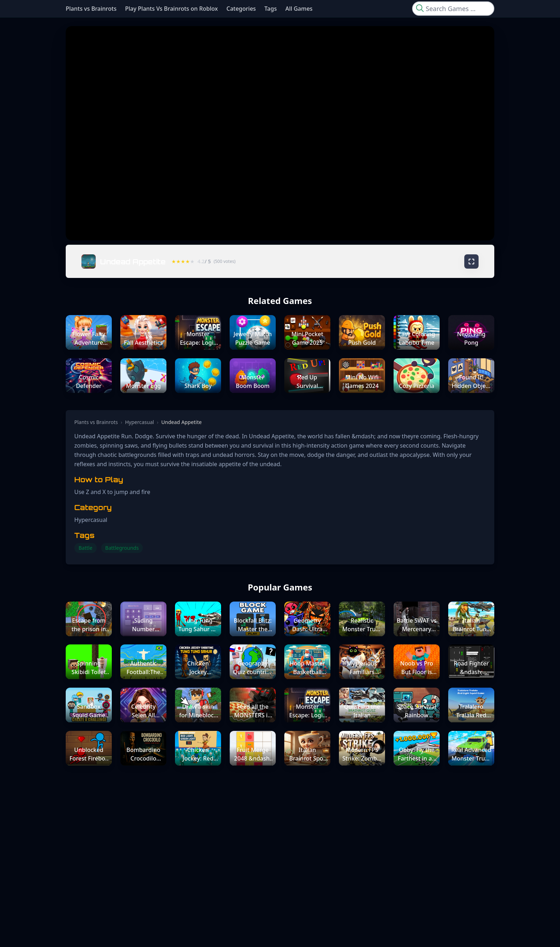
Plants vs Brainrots (91, 9)
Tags (271, 9)
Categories (241, 9)
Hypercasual (139, 422)
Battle (86, 548)
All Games (299, 9)
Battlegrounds (122, 548)
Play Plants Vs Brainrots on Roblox (171, 9)
